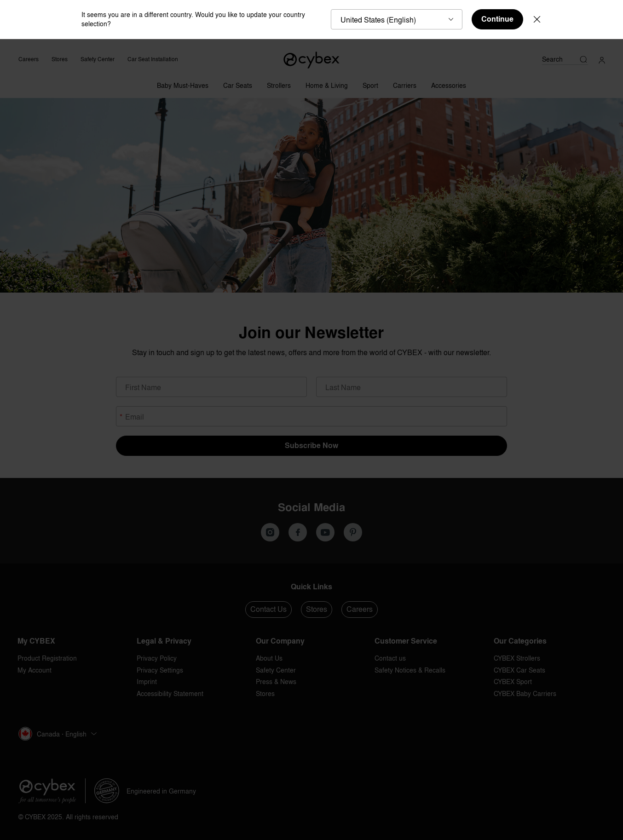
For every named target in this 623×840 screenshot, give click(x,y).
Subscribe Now (311, 446)
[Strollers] (279, 83)
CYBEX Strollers (517, 658)
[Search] (565, 59)
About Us (269, 658)
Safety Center (98, 59)
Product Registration (47, 658)
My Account (35, 670)
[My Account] (602, 59)
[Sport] (370, 83)
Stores (60, 59)
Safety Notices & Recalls (410, 670)
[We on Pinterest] (353, 532)
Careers (360, 609)
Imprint (147, 682)
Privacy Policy (157, 658)
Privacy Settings (160, 670)
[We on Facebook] (298, 532)
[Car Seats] (238, 83)
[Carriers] (405, 83)
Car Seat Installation (153, 59)
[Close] (537, 19)
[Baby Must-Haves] (183, 83)
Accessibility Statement (170, 693)
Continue (497, 19)
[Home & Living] (327, 83)
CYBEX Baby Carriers (525, 693)
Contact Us (268, 609)
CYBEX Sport (513, 682)
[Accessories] (449, 83)
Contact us (390, 658)
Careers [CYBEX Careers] (29, 59)
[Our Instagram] (270, 532)
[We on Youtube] (325, 532)
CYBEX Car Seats (519, 670)
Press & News (276, 682)
